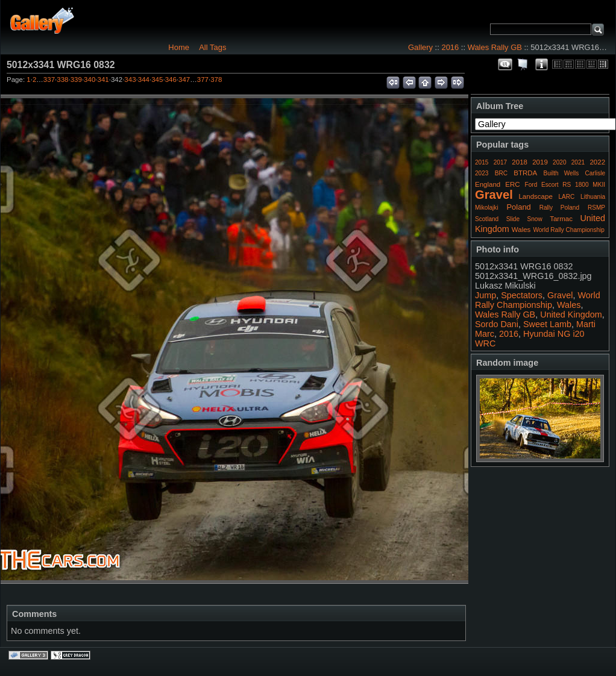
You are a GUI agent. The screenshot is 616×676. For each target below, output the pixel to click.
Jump (486, 295)
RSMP (596, 208)
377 (203, 80)
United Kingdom (571, 315)
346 (171, 80)
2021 (578, 162)
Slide (513, 219)
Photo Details (541, 64)
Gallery (420, 47)
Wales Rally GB (495, 47)
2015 (482, 162)
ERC (512, 184)
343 (130, 80)
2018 (520, 162)
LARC (567, 197)
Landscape (535, 196)
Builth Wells (561, 173)
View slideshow (523, 64)
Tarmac (561, 219)
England (488, 184)
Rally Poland (559, 208)
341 (103, 80)
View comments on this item (505, 64)
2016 (450, 47)
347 (184, 80)
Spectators (522, 295)
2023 (482, 173)
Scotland (487, 219)
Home (179, 47)
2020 (559, 162)
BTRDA (525, 173)
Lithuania (593, 197)
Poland (518, 207)
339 (76, 80)
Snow (535, 219)
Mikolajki (487, 208)
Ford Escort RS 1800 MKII (565, 185)
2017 (500, 162)
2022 (597, 162)
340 (90, 80)
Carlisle (595, 173)
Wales (521, 230)
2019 (540, 162)
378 (216, 80)
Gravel (494, 195)
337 (49, 80)
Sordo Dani (497, 324)
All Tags (212, 47)
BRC (501, 173)
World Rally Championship (569, 230)
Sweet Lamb (547, 324)
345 (157, 80)
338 (62, 80)
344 (144, 80)
